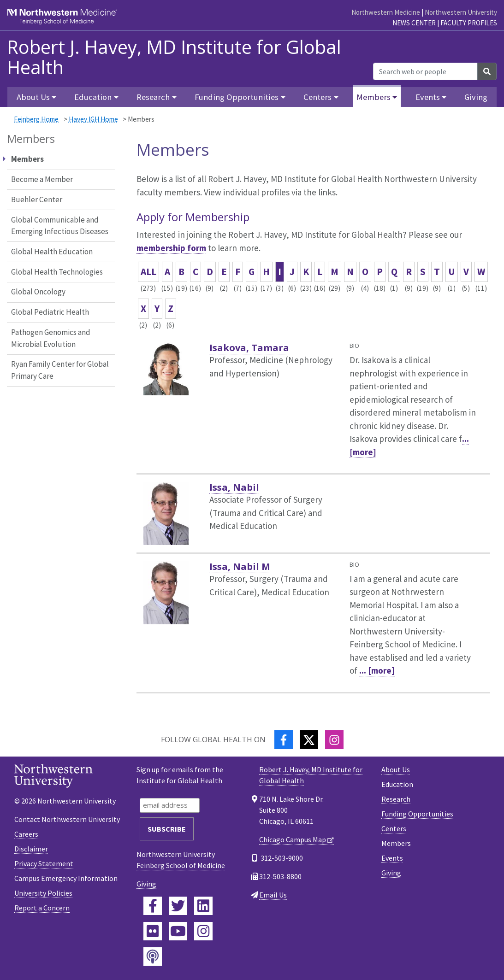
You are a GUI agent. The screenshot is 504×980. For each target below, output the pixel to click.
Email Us (273, 895)
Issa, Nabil (234, 487)
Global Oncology (38, 292)
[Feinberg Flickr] (153, 931)
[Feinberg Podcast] (153, 957)
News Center (414, 23)
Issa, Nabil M (240, 566)
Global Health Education (52, 252)
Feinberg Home (36, 119)
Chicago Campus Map (293, 839)
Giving (476, 97)
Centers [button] (317, 97)
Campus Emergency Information (66, 878)
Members (396, 843)
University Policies (43, 893)
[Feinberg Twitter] (178, 906)
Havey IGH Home (93, 119)
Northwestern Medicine (386, 12)
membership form (171, 248)
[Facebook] (284, 740)
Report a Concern (42, 908)
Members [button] (374, 97)
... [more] (377, 670)
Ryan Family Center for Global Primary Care (60, 370)
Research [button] (153, 97)
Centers (394, 828)
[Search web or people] (425, 71)
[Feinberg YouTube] (178, 931)
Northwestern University (461, 12)
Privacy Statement (44, 863)
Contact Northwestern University (67, 819)
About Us (396, 769)
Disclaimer (31, 849)
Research (396, 799)
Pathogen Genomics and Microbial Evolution (51, 338)
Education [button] (93, 97)
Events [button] (428, 97)
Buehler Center (37, 200)
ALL (148, 272)
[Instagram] (334, 740)
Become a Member (42, 179)
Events (392, 858)
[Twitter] (309, 740)
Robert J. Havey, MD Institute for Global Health (174, 57)
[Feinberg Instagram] (203, 931)
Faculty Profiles (469, 23)
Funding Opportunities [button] (237, 97)
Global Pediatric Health (50, 312)
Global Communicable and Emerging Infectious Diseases (60, 226)
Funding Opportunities (417, 814)
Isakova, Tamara (249, 348)
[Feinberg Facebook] (153, 906)
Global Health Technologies (57, 272)
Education (397, 784)
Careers (26, 834)
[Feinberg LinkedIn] (203, 906)
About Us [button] (33, 97)
